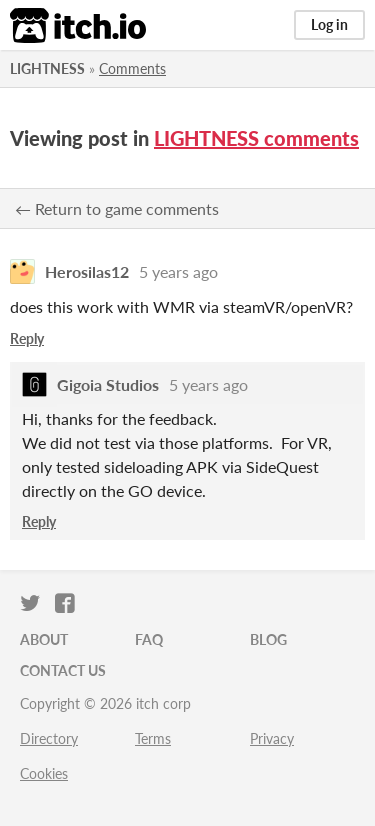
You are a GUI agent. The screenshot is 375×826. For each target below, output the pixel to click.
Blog (268, 639)
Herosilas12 (87, 271)
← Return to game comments (117, 208)
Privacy (272, 738)
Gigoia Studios (108, 384)
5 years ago (178, 271)
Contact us (63, 670)
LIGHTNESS (47, 68)
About (44, 639)
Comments (132, 68)
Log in (329, 24)
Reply (27, 338)
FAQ (149, 639)
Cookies (44, 773)
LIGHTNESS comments (256, 138)
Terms (153, 738)
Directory (49, 738)
